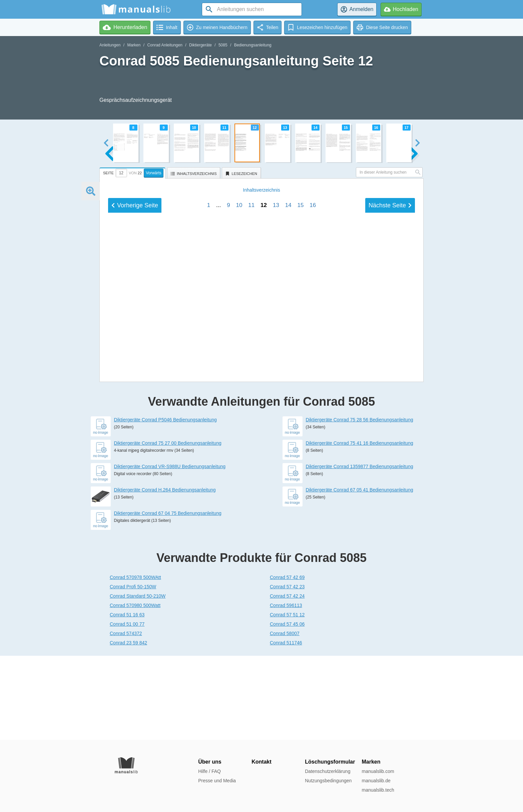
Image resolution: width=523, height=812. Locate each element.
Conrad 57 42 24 (287, 680)
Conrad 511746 (286, 727)
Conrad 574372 (126, 718)
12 (264, 423)
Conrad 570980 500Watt (135, 689)
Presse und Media (217, 781)
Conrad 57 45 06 (287, 708)
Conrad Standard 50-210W (138, 680)
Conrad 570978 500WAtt (135, 661)
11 (251, 423)
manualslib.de (376, 781)
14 (288, 423)
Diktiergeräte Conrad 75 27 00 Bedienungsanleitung (168, 527)
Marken (134, 45)
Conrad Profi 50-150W (133, 671)
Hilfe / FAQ (209, 771)
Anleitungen (110, 45)
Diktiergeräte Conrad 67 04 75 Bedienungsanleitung (168, 597)
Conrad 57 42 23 (287, 671)
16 (313, 423)
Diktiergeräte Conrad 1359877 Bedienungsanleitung (360, 551)
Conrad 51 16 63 (127, 699)
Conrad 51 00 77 (127, 708)
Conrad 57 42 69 (287, 661)
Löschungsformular (330, 762)
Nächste (390, 423)
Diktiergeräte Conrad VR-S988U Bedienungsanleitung (170, 551)
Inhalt (261, 408)
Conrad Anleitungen (165, 45)
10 (239, 423)
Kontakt (261, 762)
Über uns (210, 762)
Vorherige (135, 423)
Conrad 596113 (286, 689)
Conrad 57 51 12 (287, 699)
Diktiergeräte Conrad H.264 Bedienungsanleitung (165, 574)
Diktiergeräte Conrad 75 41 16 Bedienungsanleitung (360, 527)
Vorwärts (154, 173)
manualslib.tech (378, 790)
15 (301, 423)
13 (276, 423)
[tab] (133, 172)
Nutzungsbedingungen (328, 781)
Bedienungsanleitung (253, 45)
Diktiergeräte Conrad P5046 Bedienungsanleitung (165, 504)
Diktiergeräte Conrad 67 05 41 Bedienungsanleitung (360, 574)
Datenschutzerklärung (328, 771)
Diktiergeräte (200, 45)
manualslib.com (378, 771)
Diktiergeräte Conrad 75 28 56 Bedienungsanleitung (360, 504)
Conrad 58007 (285, 718)
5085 (223, 45)
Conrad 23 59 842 (128, 727)
